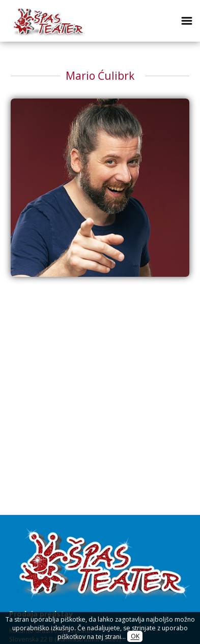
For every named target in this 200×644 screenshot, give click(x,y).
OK (135, 637)
